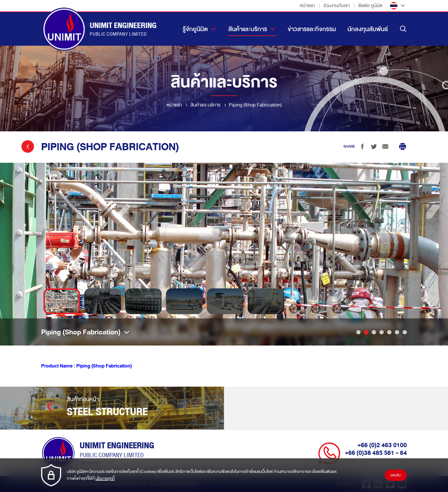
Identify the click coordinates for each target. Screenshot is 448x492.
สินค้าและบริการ (248, 29)
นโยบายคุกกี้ (105, 478)
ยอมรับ (396, 475)
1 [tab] (358, 332)
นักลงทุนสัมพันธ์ (368, 29)
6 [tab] (397, 332)
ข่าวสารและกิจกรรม (312, 29)
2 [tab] (366, 332)
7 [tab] (405, 332)
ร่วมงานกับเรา (337, 6)
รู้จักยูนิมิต (195, 29)
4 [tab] (382, 332)
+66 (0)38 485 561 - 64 (376, 453)
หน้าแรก (307, 6)
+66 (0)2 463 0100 (382, 445)
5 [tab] (389, 332)
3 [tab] (374, 332)
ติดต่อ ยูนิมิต (370, 6)
